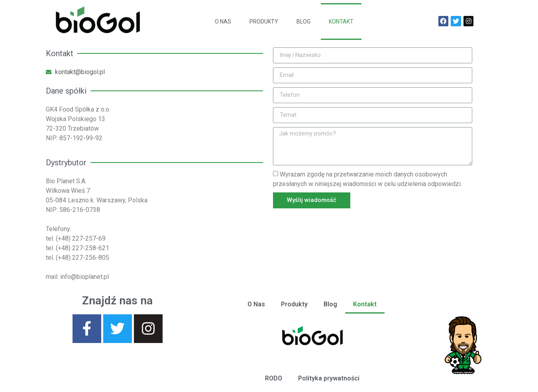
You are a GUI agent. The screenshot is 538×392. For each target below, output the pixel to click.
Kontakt (341, 22)
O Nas (223, 22)
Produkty (264, 22)
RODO (274, 378)
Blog (303, 22)
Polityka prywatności (329, 378)
